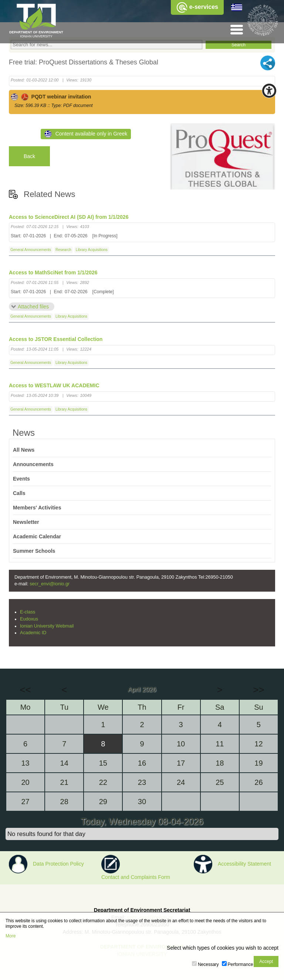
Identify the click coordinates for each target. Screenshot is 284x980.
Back (29, 156)
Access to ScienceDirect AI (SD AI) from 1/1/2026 (69, 217)
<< (25, 690)
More (11, 936)
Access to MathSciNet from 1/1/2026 (53, 272)
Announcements (33, 464)
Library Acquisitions (92, 250)
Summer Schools (34, 551)
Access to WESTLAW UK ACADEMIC (54, 385)
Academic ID (33, 633)
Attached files (33, 307)
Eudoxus (29, 619)
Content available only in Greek (86, 134)
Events (21, 479)
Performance (241, 964)
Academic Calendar (37, 536)
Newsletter (26, 522)
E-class (28, 612)
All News (24, 450)
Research (63, 250)
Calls (19, 493)
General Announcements (31, 250)
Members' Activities (37, 508)
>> (258, 690)
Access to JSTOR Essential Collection (56, 339)
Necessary (208, 964)
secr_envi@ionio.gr (50, 584)
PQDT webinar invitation (51, 97)
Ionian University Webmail (47, 626)
